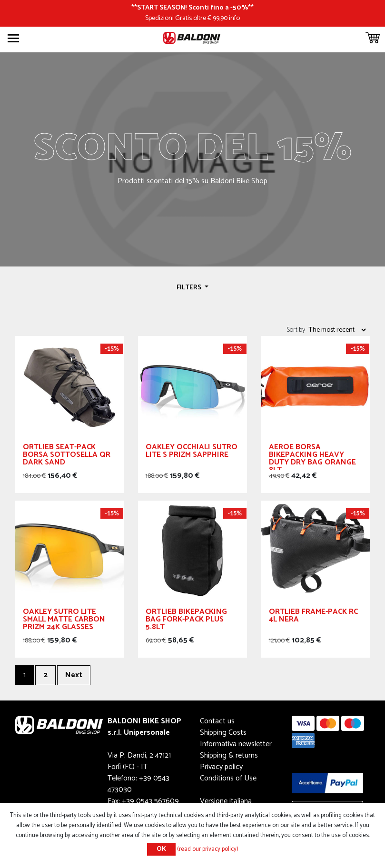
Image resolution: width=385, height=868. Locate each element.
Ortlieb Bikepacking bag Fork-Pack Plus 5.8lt (186, 621)
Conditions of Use (228, 778)
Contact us (217, 721)
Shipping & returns (229, 755)
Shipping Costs (223, 733)
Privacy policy (221, 767)
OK (161, 849)
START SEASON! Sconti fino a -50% (192, 8)
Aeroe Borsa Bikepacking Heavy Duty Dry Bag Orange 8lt (312, 457)
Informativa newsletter (236, 744)
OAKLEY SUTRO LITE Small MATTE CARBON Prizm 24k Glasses (64, 621)
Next (74, 675)
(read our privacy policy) (208, 849)
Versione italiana (226, 801)
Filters (190, 287)
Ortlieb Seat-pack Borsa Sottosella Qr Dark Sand (67, 456)
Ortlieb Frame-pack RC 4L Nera (313, 617)
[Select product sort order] (337, 330)
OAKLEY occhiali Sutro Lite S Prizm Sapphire (192, 452)
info (234, 18)
